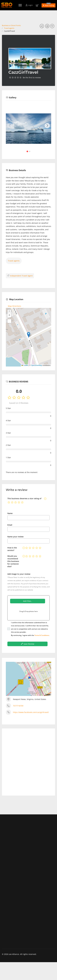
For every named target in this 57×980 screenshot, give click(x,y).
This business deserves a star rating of (24, 498)
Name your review (15, 537)
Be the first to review (32, 78)
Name (10, 513)
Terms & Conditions (42, 635)
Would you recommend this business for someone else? (13, 561)
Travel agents (9, 28)
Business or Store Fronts (11, 25)
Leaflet (25, 365)
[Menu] (20, 5)
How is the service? (12, 549)
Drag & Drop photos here (29, 611)
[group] (28, 129)
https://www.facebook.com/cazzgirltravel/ (31, 712)
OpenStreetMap (36, 365)
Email (10, 525)
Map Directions (15, 306)
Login (29, 5)
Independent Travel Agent (20, 276)
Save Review (27, 644)
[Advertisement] (28, 761)
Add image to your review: (19, 574)
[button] (49, 5)
